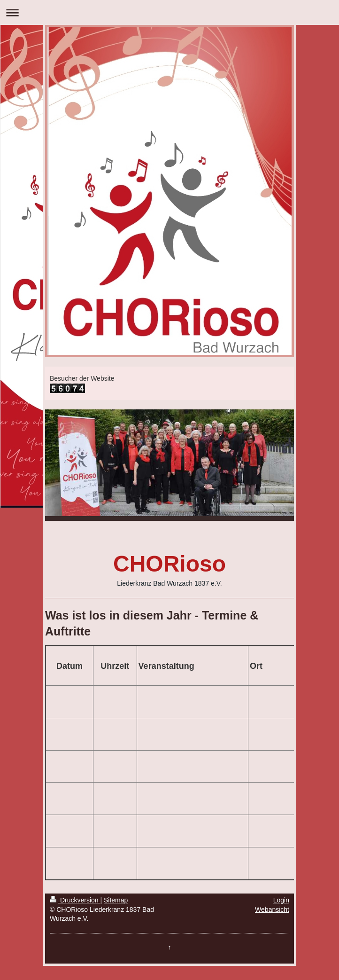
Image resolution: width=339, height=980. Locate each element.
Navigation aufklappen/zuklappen (169, 12)
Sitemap (116, 900)
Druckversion (75, 900)
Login (281, 900)
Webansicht (272, 909)
